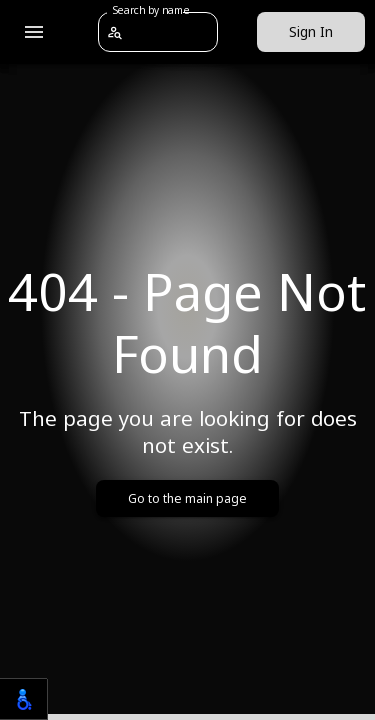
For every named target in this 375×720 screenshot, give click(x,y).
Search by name (151, 10)
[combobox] (170, 31)
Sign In (311, 32)
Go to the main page (187, 498)
